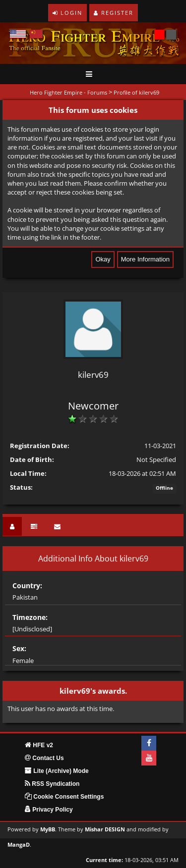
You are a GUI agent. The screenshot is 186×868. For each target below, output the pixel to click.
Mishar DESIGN (105, 829)
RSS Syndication (52, 784)
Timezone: (30, 617)
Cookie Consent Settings (64, 797)
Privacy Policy (49, 810)
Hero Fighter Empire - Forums (68, 92)
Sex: (19, 648)
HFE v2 (39, 745)
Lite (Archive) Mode (57, 771)
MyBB (48, 829)
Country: (27, 586)
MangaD (19, 845)
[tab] (12, 527)
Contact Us (44, 758)
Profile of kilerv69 (136, 92)
